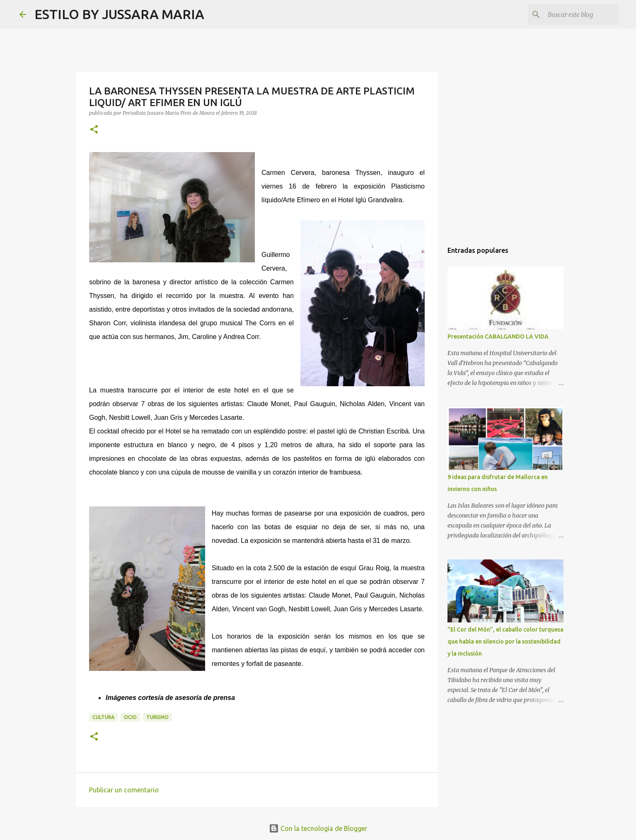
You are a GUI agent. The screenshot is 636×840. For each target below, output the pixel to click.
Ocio (130, 717)
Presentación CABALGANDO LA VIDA (498, 336)
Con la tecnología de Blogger (318, 828)
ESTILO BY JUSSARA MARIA (119, 14)
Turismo (157, 717)
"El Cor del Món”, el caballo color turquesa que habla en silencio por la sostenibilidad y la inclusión (505, 641)
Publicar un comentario (124, 790)
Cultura (103, 717)
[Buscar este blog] (575, 15)
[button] (94, 130)
